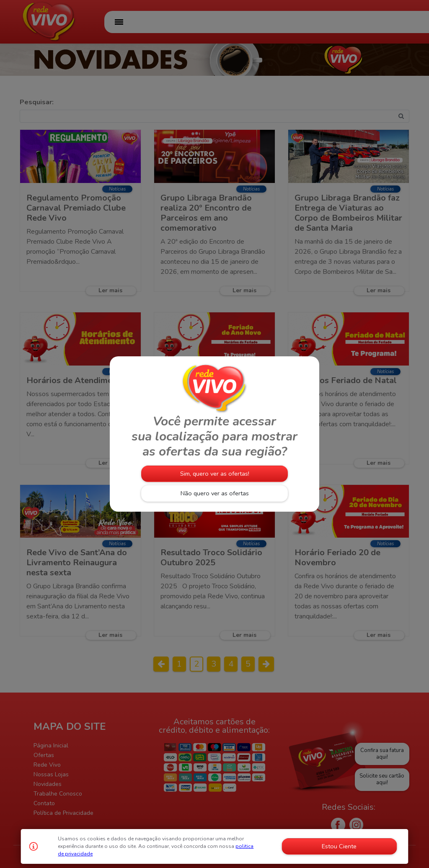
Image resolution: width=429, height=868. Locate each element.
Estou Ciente (339, 846)
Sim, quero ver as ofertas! (215, 474)
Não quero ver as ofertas (215, 493)
